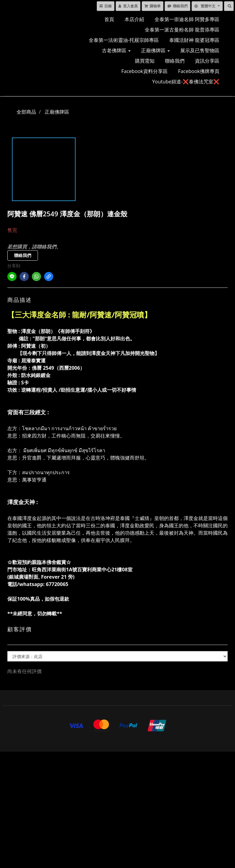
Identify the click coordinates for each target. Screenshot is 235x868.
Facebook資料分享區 (145, 71)
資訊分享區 (207, 61)
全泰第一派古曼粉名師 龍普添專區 (182, 30)
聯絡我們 (175, 61)
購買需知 (145, 61)
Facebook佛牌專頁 (199, 71)
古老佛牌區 (116, 50)
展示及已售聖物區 (200, 50)
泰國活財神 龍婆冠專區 (194, 40)
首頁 (109, 19)
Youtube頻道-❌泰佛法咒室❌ (186, 82)
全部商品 (26, 112)
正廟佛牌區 (155, 50)
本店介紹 (134, 19)
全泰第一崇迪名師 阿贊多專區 (187, 19)
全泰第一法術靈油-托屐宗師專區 (124, 40)
